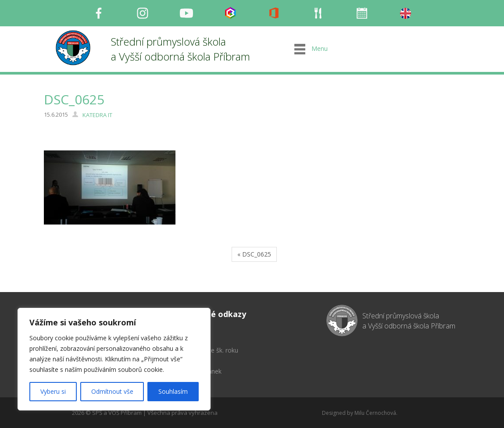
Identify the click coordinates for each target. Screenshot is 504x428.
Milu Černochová (375, 413)
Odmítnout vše (112, 391)
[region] (114, 359)
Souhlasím (173, 391)
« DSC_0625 (254, 254)
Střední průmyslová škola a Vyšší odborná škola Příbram (181, 49)
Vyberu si (53, 391)
